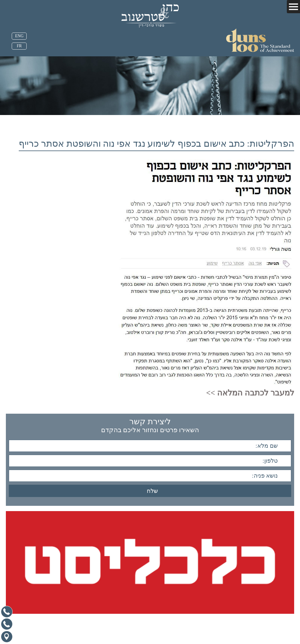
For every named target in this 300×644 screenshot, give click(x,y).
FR (19, 46)
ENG (19, 36)
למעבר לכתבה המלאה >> (250, 393)
